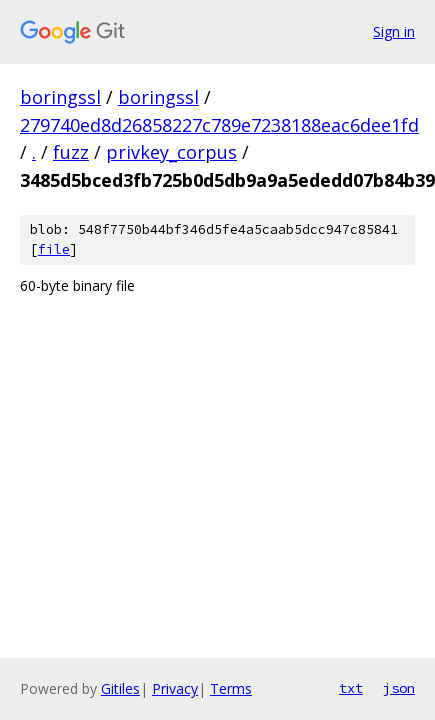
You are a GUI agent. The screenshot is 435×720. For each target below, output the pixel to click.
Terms (231, 688)
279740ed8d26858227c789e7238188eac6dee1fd (219, 125)
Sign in (394, 31)
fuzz (71, 152)
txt (351, 688)
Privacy (175, 688)
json (399, 688)
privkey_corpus (171, 152)
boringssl (60, 97)
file (54, 249)
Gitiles (120, 688)
